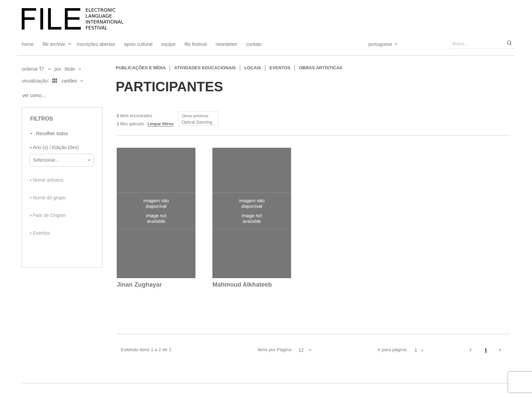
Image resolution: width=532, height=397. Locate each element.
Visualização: (36, 81)
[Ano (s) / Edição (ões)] (60, 148)
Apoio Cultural (138, 44)
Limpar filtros (161, 124)
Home (28, 44)
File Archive (54, 44)
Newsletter (227, 44)
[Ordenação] (73, 69)
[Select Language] (376, 44)
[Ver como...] (35, 95)
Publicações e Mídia (141, 68)
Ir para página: (393, 350)
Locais (253, 68)
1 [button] (486, 350)
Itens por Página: (275, 350)
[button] (471, 350)
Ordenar (30, 69)
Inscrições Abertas (96, 44)
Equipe (168, 44)
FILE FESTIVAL (196, 44)
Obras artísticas (321, 68)
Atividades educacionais (205, 68)
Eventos (280, 68)
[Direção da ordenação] (46, 69)
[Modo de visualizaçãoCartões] (66, 81)
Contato (254, 44)
